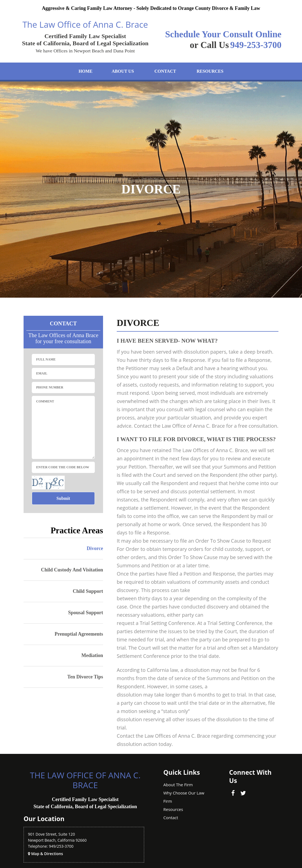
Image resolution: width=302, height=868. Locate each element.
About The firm (178, 785)
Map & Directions (47, 854)
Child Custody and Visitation (72, 570)
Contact (165, 71)
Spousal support (86, 613)
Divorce (95, 548)
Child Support (88, 591)
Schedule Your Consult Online (223, 34)
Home (86, 71)
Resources (210, 71)
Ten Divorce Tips (85, 677)
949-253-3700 (256, 45)
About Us (123, 71)
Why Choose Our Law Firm (184, 797)
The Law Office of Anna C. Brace (85, 25)
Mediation (92, 655)
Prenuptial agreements (79, 634)
